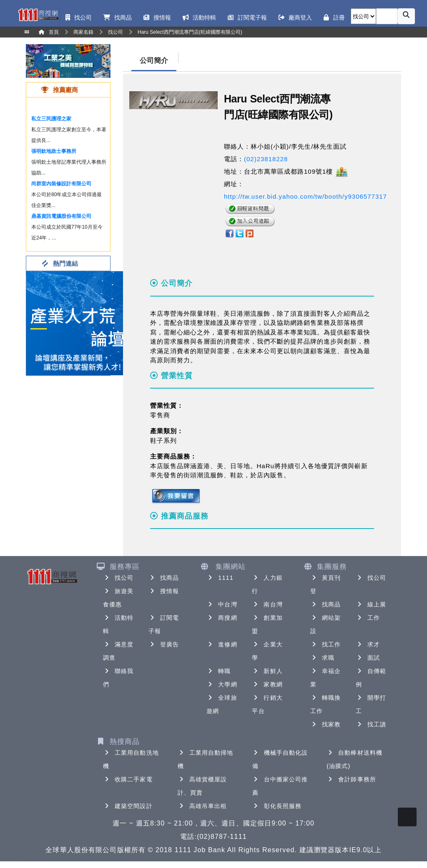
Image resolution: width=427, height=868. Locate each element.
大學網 (222, 684)
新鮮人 (267, 671)
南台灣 (267, 604)
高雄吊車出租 (202, 806)
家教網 (267, 684)
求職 (322, 658)
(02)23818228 (266, 159)
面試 (368, 658)
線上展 (371, 604)
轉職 (219, 671)
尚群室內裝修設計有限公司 (61, 184)
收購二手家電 (128, 779)
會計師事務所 (351, 779)
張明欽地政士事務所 (54, 151)
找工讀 (371, 724)
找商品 (164, 578)
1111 (220, 578)
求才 (368, 644)
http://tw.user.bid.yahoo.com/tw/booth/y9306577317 (305, 196)
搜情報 (164, 591)
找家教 (325, 724)
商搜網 (222, 618)
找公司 (118, 578)
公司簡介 (154, 61)
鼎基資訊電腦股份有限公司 (61, 216)
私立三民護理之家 (51, 119)
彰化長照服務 (277, 806)
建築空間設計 (128, 806)
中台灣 (222, 604)
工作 (368, 618)
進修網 (222, 644)
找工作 (325, 644)
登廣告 (164, 644)
